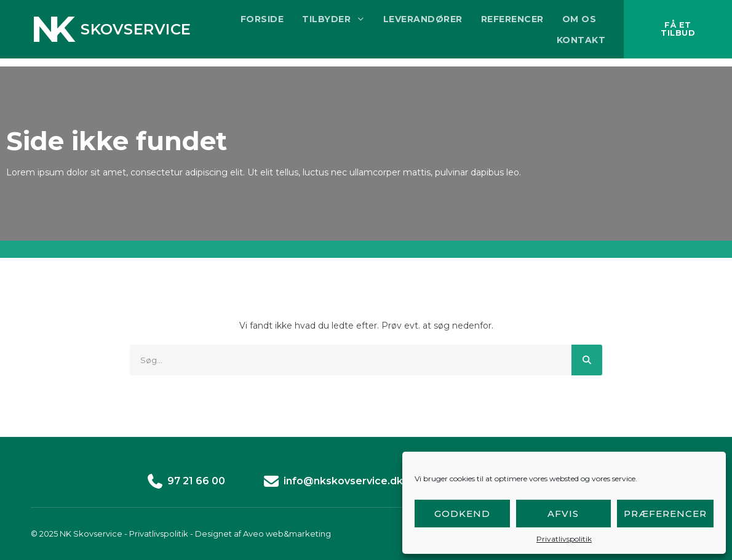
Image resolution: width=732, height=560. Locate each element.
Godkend (462, 514)
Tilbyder (321, 23)
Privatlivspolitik (564, 539)
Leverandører (411, 23)
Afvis (563, 514)
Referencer (500, 23)
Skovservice (136, 33)
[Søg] (587, 360)
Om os (567, 23)
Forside (251, 23)
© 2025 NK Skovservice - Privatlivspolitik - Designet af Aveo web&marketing (181, 534)
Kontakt (569, 44)
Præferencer (665, 514)
